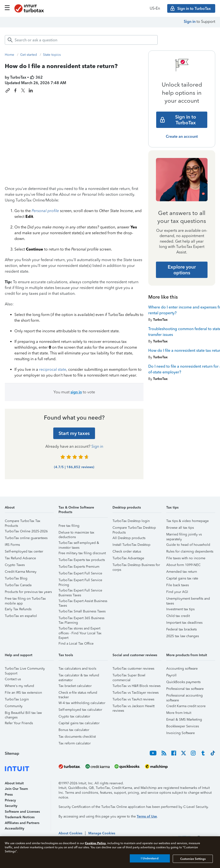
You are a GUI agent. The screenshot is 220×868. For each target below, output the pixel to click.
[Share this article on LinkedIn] (31, 90)
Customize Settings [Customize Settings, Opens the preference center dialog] (193, 859)
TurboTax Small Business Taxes (82, 611)
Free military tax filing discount (82, 553)
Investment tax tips (180, 609)
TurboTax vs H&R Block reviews (137, 686)
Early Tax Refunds (18, 609)
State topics (52, 55)
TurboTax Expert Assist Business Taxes (83, 602)
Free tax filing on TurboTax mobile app (25, 599)
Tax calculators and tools (77, 669)
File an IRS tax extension (23, 693)
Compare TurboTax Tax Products (23, 522)
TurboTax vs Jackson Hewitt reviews (134, 707)
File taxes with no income (186, 558)
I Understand (150, 858)
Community (14, 706)
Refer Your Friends (19, 723)
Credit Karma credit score (186, 706)
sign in (76, 392)
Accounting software (182, 669)
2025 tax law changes (183, 636)
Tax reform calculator (75, 743)
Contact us (13, 679)
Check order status (127, 551)
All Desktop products (129, 538)
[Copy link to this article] (8, 90)
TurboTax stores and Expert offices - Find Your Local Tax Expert (80, 629)
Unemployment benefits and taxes (188, 599)
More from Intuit (179, 713)
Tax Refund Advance (20, 558)
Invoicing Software (181, 733)
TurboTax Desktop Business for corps (136, 566)
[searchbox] (81, 40)
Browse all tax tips (180, 528)
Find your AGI (177, 592)
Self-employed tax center (24, 551)
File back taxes (178, 585)
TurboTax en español (21, 616)
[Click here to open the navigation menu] (7, 8)
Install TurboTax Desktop (131, 545)
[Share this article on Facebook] (15, 90)
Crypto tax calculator (74, 716)
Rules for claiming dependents (190, 551)
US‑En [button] (155, 8)
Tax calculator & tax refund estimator (79, 676)
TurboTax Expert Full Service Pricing (80, 581)
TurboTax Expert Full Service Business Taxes (80, 591)
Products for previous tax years (28, 592)
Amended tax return (182, 572)
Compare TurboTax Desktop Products (134, 528)
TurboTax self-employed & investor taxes (79, 544)
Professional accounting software (184, 696)
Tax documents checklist (77, 737)
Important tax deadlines (184, 623)
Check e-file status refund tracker (78, 693)
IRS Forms (12, 545)
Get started (29, 55)
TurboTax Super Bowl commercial (129, 676)
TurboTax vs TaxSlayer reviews (136, 693)
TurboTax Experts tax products (82, 560)
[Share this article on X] (23, 90)
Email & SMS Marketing (184, 720)
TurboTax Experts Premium (79, 567)
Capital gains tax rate (182, 578)
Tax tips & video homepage (187, 521)
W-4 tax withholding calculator (82, 703)
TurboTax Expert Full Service (80, 573)
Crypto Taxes (15, 565)
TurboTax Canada (18, 585)
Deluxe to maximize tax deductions (76, 533)
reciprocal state (53, 369)
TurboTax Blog (16, 578)
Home (9, 55)
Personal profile (45, 211)
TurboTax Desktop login (131, 521)
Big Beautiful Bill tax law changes (23, 714)
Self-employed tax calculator (80, 710)
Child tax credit (178, 616)
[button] (29, 509)
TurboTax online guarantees (26, 538)
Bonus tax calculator (74, 730)
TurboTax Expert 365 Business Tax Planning (81, 619)
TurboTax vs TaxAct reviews (133, 699)
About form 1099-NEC (183, 565)
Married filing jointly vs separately (184, 535)
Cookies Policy (95, 843)
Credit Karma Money (21, 572)
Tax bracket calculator (75, 686)
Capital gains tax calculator (79, 723)
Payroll (171, 675)
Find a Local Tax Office (76, 644)
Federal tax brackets (181, 629)
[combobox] (81, 40)
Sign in (190, 22)
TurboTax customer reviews (133, 669)
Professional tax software (185, 689)
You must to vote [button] (74, 392)
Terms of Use (147, 816)
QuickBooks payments (183, 682)
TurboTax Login (17, 699)
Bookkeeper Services (183, 726)
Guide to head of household (188, 545)
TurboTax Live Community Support (25, 669)
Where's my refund (19, 686)
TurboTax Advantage (128, 558)
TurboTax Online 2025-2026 (26, 531)
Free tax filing (69, 526)
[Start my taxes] (74, 433)
